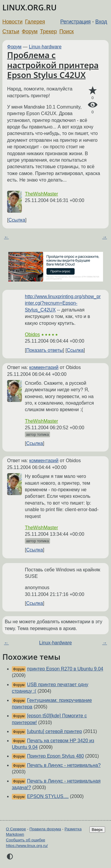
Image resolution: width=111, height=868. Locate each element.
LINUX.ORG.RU (29, 8)
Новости (12, 22)
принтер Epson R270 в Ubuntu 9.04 (65, 669)
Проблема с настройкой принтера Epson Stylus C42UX (53, 65)
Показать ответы (44, 350)
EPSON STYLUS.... (48, 796)
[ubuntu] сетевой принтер (54, 731)
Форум (29, 31)
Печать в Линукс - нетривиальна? (64, 765)
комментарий (44, 367)
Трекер (48, 31)
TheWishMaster (41, 194)
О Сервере (16, 829)
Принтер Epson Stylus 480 (55, 756)
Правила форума (45, 829)
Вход (101, 22)
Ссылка (17, 220)
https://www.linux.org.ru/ (27, 846)
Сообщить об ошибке (26, 840)
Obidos (32, 334)
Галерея (35, 22)
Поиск (67, 31)
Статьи (11, 31)
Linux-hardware (45, 47)
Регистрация (76, 22)
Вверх (97, 830)
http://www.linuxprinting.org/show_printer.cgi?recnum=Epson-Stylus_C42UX (63, 303)
